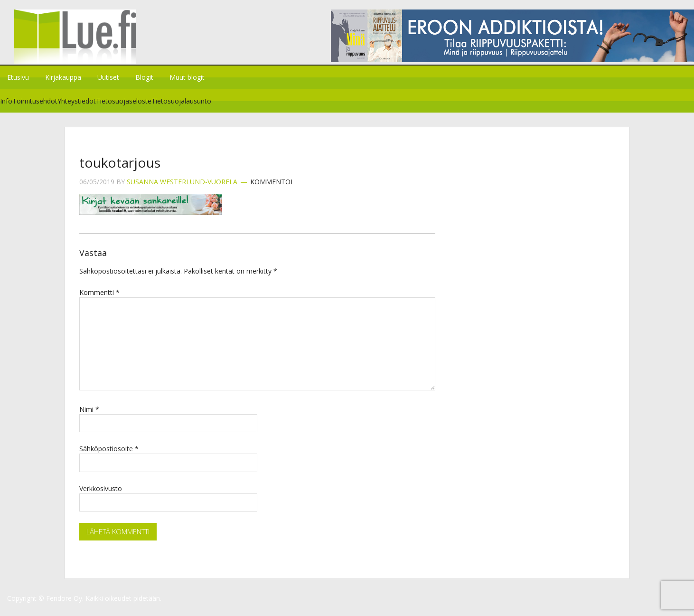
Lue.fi (80, 40)
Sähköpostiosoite (109, 454)
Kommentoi (271, 188)
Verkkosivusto (101, 494)
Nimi (89, 415)
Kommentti (99, 298)
